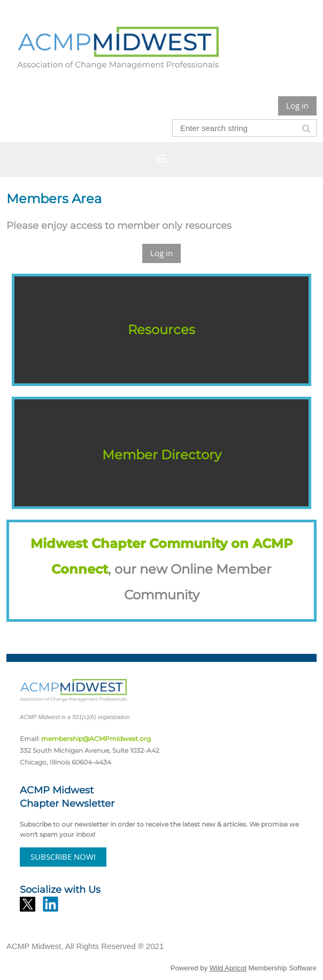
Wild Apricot (228, 968)
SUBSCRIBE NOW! (63, 856)
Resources (161, 330)
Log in (297, 105)
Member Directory (162, 455)
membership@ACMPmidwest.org (96, 739)
